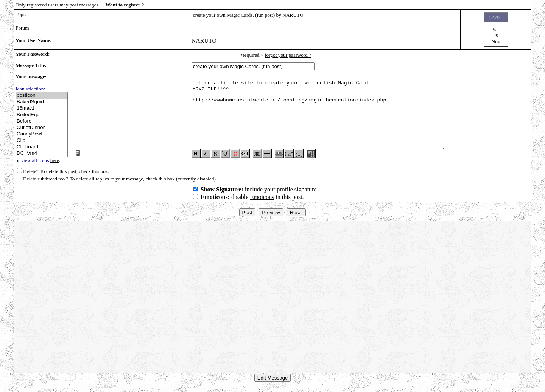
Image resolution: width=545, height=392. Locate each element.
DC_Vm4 (42, 153)
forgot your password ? (288, 55)
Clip (42, 141)
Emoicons (262, 200)
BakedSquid (42, 102)
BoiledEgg (42, 115)
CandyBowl (42, 134)
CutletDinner (42, 128)
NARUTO (293, 15)
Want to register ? (125, 5)
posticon (42, 96)
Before (42, 121)
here (55, 160)
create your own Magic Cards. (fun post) (234, 15)
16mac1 (42, 108)
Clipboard (42, 147)
